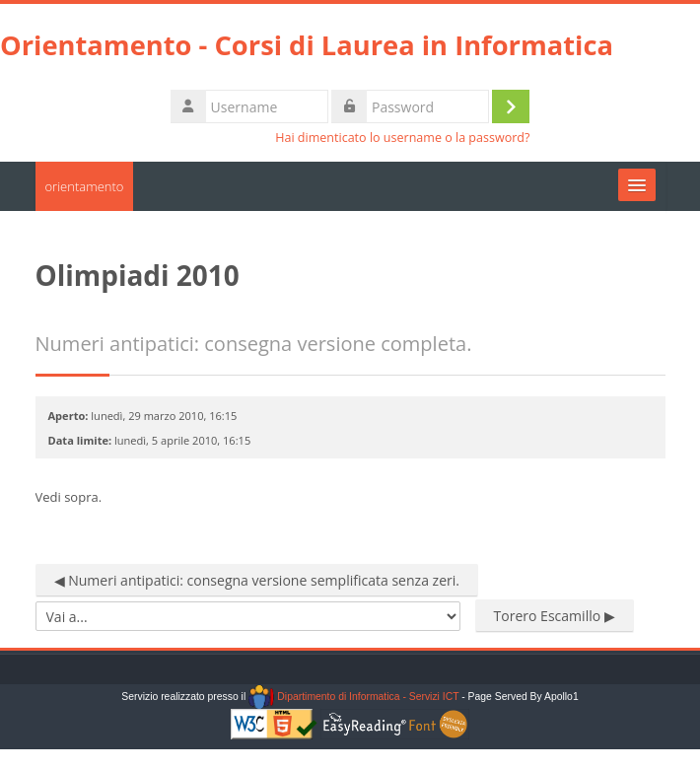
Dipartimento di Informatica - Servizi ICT (353, 697)
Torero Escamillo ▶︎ (555, 616)
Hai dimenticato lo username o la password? (402, 138)
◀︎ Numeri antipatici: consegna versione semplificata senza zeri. (257, 580)
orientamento (85, 186)
